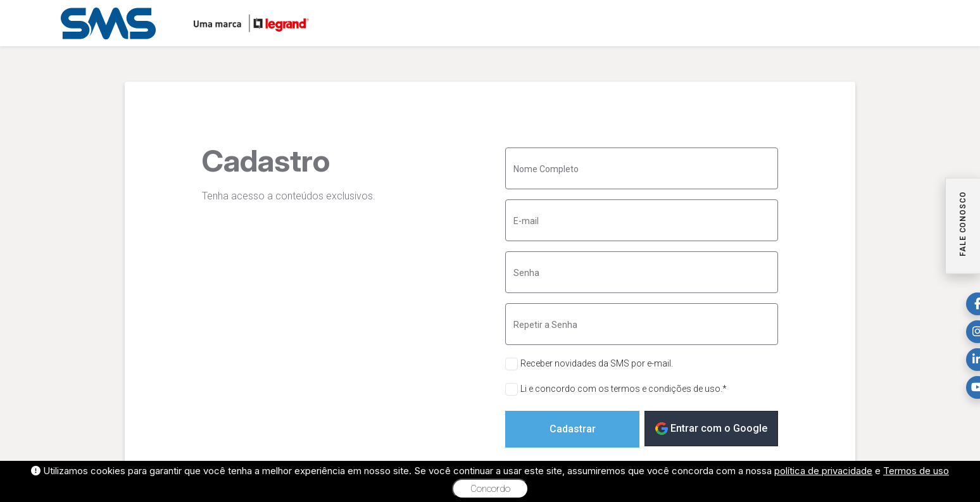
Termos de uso (916, 471)
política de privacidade (823, 471)
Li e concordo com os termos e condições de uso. (624, 389)
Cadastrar (573, 429)
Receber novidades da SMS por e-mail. (597, 363)
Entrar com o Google (711, 429)
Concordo (490, 489)
